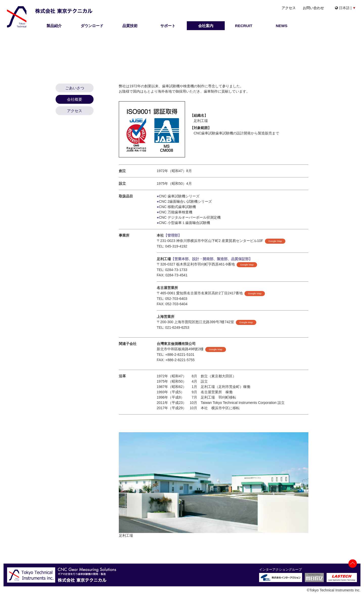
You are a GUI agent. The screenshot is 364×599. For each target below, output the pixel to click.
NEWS (282, 26)
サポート (168, 26)
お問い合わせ (313, 8)
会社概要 (75, 99)
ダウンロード (92, 26)
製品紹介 (54, 26)
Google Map (275, 241)
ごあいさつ (75, 88)
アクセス (289, 8)
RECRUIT (244, 26)
